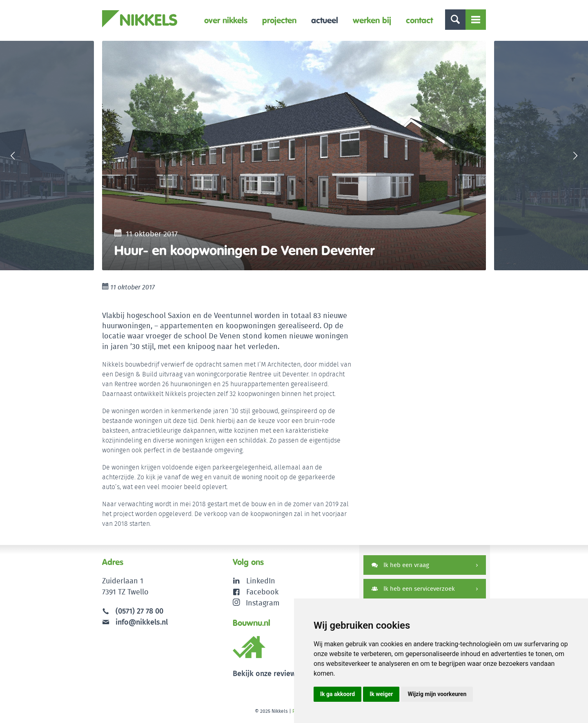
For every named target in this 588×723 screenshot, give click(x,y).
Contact (419, 20)
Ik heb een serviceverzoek (413, 588)
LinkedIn (261, 581)
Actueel (325, 20)
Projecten (279, 20)
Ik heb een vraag (400, 565)
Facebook (262, 592)
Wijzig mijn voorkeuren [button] (437, 694)
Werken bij (372, 20)
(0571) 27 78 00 (139, 611)
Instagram (256, 603)
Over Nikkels (226, 20)
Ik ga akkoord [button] (337, 694)
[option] (294, 156)
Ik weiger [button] (381, 694)
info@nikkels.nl (135, 622)
